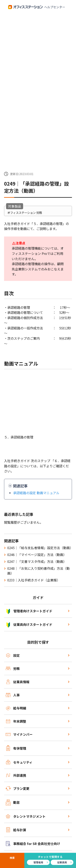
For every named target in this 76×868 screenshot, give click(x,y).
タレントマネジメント (26, 816)
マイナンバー (19, 734)
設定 (13, 655)
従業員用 (62, 862)
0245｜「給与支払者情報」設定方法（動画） (40, 548)
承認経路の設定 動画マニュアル (36, 493)
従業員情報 (18, 682)
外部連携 (16, 775)
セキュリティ (19, 762)
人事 (13, 695)
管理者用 (38, 862)
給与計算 (16, 830)
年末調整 (16, 721)
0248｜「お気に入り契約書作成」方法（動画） (39, 571)
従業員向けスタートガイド (29, 625)
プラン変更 (18, 788)
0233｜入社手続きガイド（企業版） (34, 580)
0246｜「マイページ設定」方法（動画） (37, 555)
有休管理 (16, 748)
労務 (13, 668)
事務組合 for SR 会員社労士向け (33, 844)
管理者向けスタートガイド (29, 611)
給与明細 (16, 708)
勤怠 (13, 802)
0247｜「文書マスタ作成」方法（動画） (37, 561)
